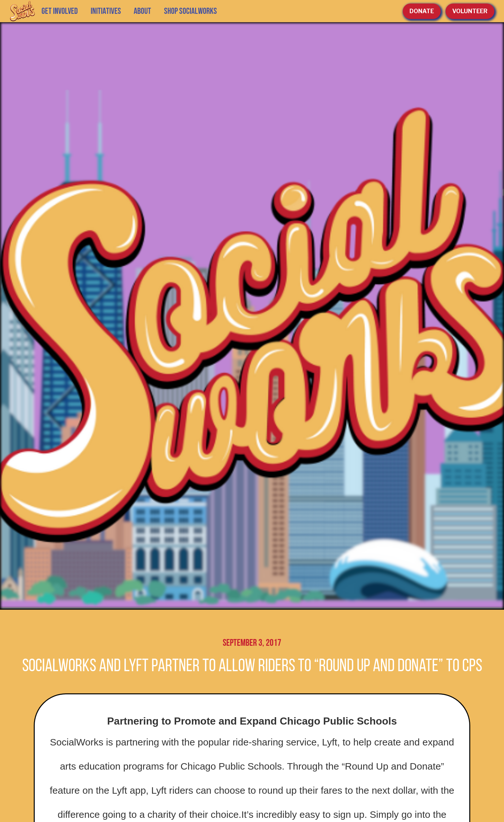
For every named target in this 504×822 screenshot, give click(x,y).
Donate (422, 11)
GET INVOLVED (60, 11)
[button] (106, 11)
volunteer (470, 11)
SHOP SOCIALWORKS (190, 11)
